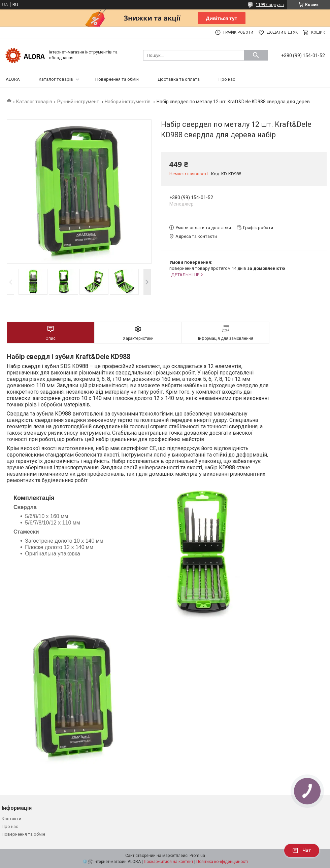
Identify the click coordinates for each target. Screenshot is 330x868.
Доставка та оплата (179, 79)
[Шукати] (256, 55)
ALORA (13, 79)
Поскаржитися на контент (169, 862)
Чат (302, 851)
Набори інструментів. (128, 102)
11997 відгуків (270, 5)
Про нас (227, 79)
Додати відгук (282, 32)
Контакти (11, 819)
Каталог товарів (56, 79)
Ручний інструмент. (79, 102)
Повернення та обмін (117, 79)
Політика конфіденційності (222, 862)
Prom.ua (197, 856)
